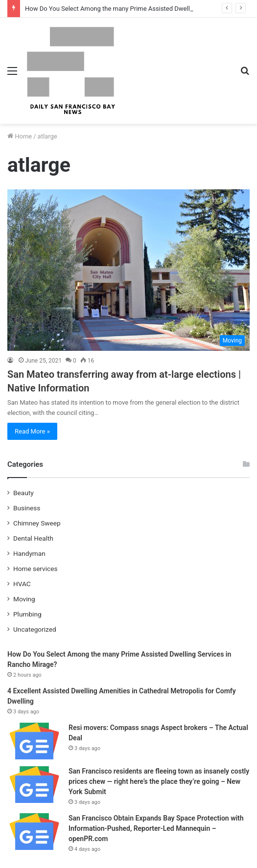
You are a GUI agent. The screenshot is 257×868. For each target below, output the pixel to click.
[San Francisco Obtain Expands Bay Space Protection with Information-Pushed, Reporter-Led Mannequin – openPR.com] (34, 832)
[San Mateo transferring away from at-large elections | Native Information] (128, 270)
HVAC (22, 584)
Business (27, 508)
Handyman (29, 553)
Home (20, 136)
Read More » (32, 431)
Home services (35, 569)
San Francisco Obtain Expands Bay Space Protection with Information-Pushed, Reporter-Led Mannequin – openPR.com (156, 828)
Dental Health (33, 538)
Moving (24, 599)
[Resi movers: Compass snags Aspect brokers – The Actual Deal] (34, 741)
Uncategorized (35, 629)
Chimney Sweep (37, 523)
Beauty (23, 493)
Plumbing (27, 614)
